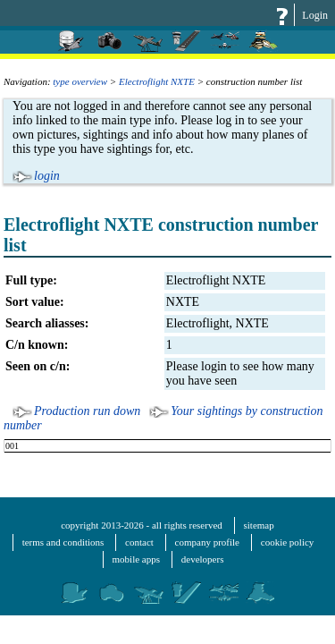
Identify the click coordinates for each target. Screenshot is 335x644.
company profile (207, 542)
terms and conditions (63, 542)
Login (315, 15)
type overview (80, 81)
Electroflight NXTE (157, 81)
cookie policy (288, 542)
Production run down (87, 411)
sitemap (259, 525)
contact (139, 542)
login (47, 176)
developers (203, 559)
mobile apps (136, 559)
